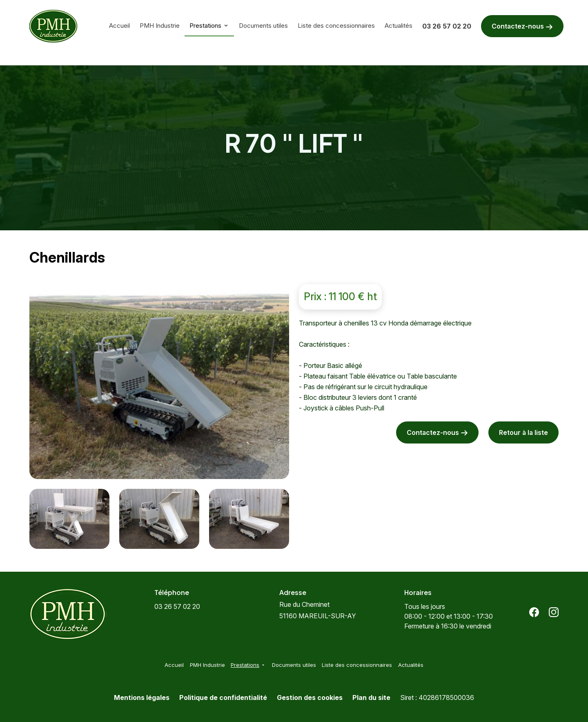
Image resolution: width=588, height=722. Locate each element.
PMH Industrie (160, 26)
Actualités (399, 26)
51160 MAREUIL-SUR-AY (318, 610)
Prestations (205, 26)
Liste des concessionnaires (336, 26)
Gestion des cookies (310, 697)
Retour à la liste (523, 432)
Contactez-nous (522, 26)
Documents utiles (263, 26)
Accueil (119, 26)
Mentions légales (142, 697)
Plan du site (371, 697)
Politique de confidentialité (223, 697)
